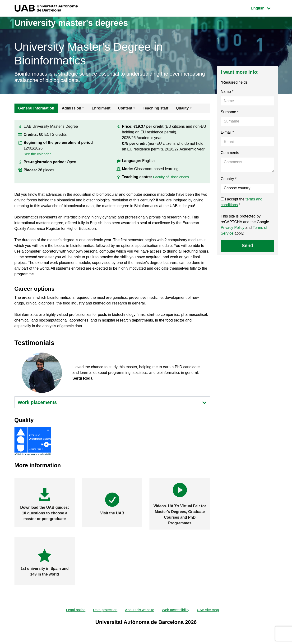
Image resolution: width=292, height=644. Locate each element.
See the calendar (38, 154)
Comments (230, 153)
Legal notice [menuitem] (73, 610)
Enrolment (101, 108)
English (264, 8)
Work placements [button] (112, 402)
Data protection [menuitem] (104, 610)
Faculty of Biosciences (172, 177)
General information (36, 108)
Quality (182, 108)
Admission (72, 108)
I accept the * (242, 202)
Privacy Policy (233, 228)
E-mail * (227, 132)
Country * (229, 179)
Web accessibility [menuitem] (177, 610)
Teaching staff (155, 108)
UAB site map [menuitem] (211, 610)
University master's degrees (71, 23)
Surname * (230, 112)
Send (248, 245)
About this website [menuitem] (139, 610)
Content (125, 108)
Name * (227, 92)
